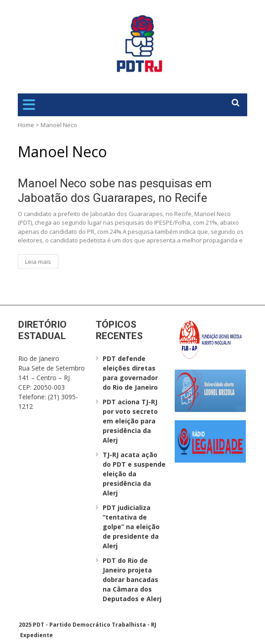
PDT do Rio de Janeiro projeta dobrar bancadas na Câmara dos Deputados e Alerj (132, 580)
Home (26, 125)
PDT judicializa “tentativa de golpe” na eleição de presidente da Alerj (131, 527)
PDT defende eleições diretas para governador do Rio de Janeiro (130, 373)
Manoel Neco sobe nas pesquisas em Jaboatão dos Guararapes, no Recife (115, 190)
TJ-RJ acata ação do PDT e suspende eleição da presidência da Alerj (134, 474)
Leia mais (38, 262)
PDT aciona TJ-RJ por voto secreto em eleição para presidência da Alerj (130, 421)
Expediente (36, 635)
